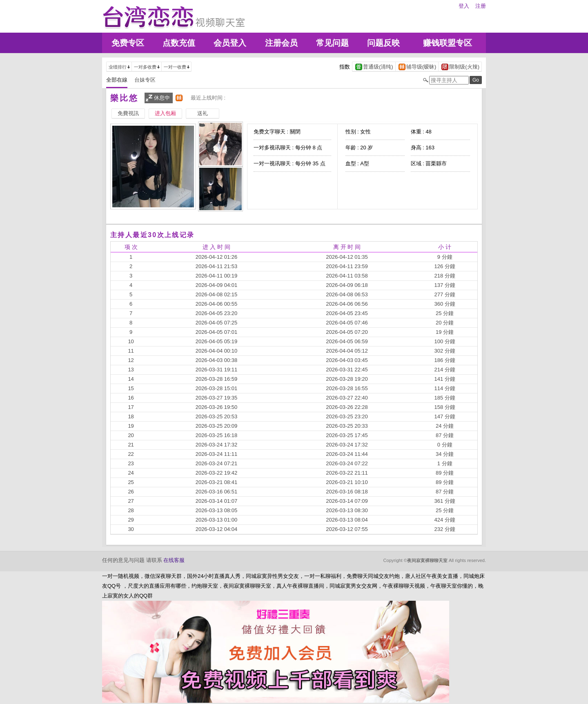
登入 (464, 6)
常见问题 (332, 43)
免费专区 (128, 43)
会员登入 (230, 43)
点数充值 (179, 43)
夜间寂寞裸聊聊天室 (427, 560)
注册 (481, 6)
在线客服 (174, 560)
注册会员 (281, 43)
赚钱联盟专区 (448, 43)
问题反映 (383, 43)
